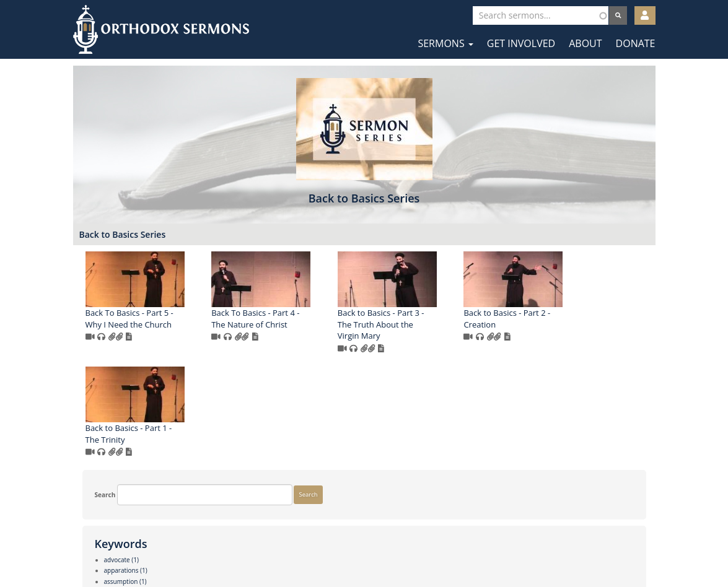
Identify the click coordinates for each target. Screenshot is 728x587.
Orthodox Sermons (161, 29)
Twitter (365, 549)
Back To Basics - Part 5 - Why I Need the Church (279, 331)
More (93, 509)
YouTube (402, 549)
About (585, 43)
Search (96, 241)
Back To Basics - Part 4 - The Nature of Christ (406, 331)
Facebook (327, 549)
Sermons (445, 43)
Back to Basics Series (273, 247)
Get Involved (521, 43)
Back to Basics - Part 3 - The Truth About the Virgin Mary (531, 337)
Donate (636, 43)
